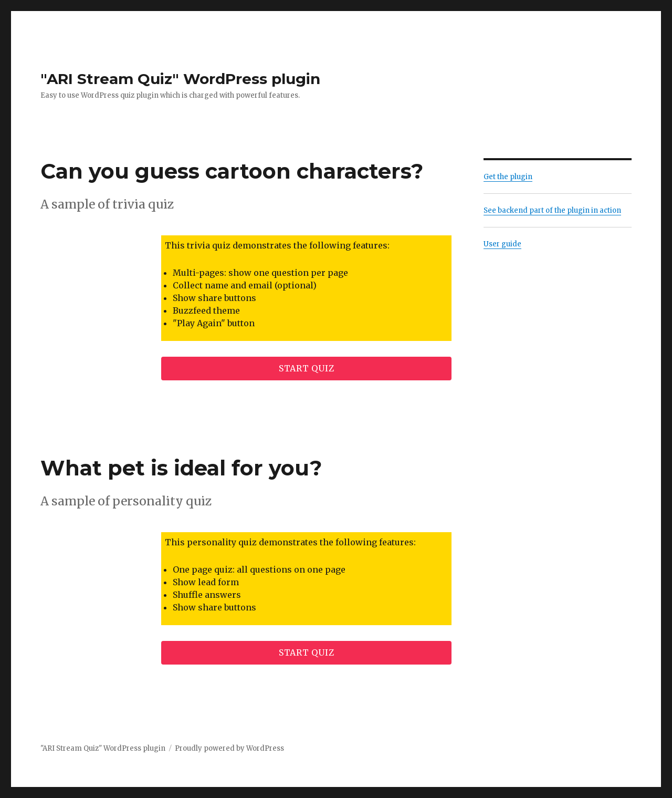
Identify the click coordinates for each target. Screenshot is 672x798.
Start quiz (307, 368)
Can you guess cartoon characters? (232, 171)
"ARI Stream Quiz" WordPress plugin (180, 79)
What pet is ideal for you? (181, 468)
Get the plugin (508, 177)
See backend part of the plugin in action (552, 210)
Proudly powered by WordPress (229, 748)
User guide (502, 244)
